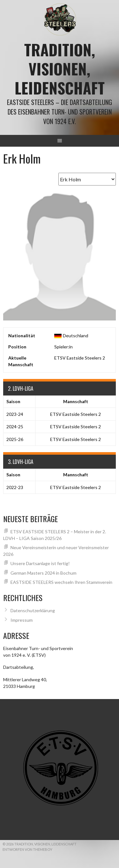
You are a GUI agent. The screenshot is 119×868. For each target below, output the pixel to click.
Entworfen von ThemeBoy (27, 849)
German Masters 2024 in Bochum (43, 573)
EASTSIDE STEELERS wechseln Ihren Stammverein (61, 582)
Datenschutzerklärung (33, 610)
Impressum (22, 620)
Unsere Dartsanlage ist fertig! (40, 563)
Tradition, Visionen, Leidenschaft (60, 69)
